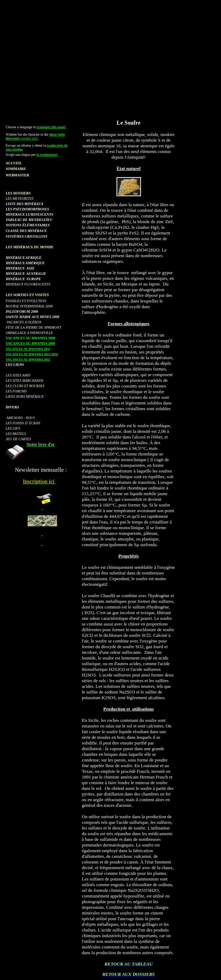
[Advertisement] (112, 52)
